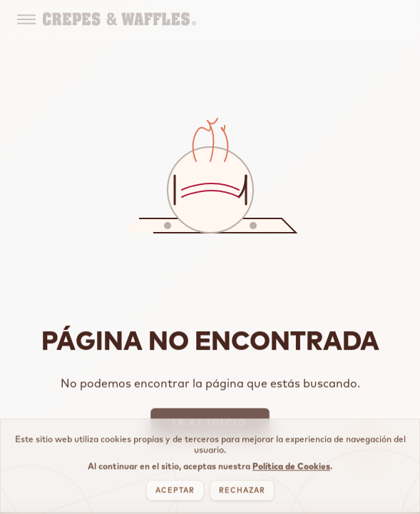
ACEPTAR (175, 495)
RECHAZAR (242, 495)
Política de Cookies (291, 471)
